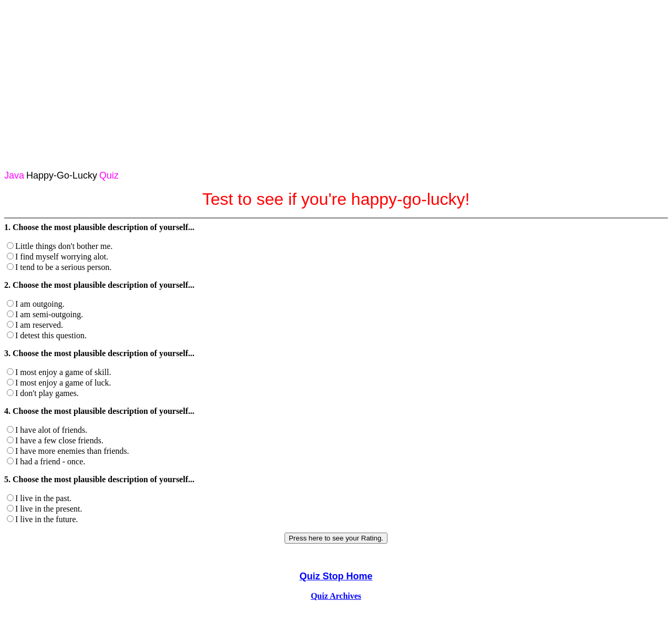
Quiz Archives (336, 596)
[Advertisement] (336, 78)
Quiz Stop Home (336, 576)
